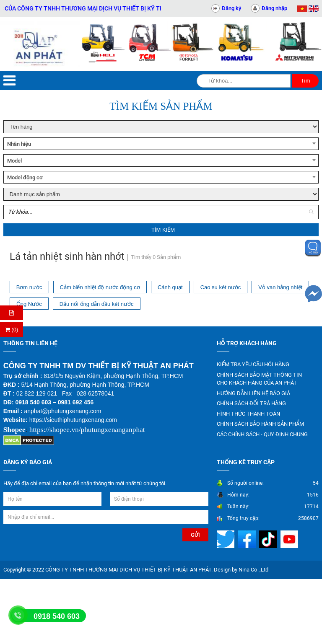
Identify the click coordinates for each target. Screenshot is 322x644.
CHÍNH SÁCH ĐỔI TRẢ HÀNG (251, 403)
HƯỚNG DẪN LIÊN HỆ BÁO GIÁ (253, 393)
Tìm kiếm (163, 230)
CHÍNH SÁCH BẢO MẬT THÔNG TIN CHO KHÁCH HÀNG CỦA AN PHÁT (259, 379)
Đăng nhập (274, 8)
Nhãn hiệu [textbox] (19, 144)
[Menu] (9, 81)
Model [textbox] (14, 161)
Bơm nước (29, 287)
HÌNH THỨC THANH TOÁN (248, 414)
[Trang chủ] (40, 44)
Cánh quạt (170, 287)
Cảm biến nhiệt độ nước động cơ (100, 287)
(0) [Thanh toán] (12, 330)
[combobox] (161, 144)
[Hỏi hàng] (12, 313)
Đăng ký (231, 8)
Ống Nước (29, 304)
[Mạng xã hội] (227, 539)
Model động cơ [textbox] (25, 177)
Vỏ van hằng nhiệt (280, 287)
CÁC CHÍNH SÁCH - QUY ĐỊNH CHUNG (262, 434)
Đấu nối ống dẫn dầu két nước (97, 304)
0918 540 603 (57, 616)
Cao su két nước (221, 287)
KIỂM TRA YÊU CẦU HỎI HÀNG (253, 364)
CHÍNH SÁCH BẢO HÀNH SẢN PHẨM (260, 424)
